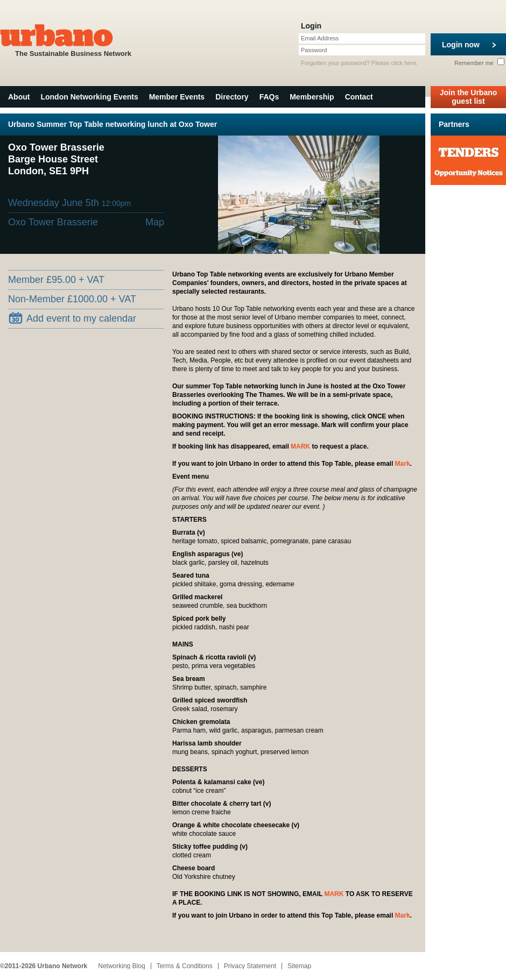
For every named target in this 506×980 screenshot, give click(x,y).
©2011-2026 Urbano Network (44, 966)
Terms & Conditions (185, 966)
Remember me (479, 63)
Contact (359, 97)
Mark (403, 464)
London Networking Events (89, 97)
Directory (232, 97)
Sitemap (299, 966)
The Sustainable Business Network (73, 40)
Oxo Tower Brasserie (53, 222)
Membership (312, 97)
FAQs (269, 97)
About (19, 97)
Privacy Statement (250, 966)
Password (314, 50)
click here (404, 63)
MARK (300, 446)
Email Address (320, 38)
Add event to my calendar (72, 318)
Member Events (177, 97)
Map (155, 222)
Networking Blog (121, 966)
